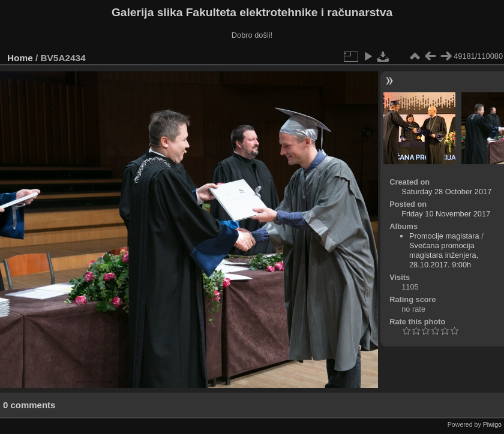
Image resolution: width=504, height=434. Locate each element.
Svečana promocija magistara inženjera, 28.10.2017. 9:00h (444, 255)
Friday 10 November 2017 (446, 214)
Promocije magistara (444, 236)
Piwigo (492, 424)
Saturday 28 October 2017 (446, 192)
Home (20, 58)
